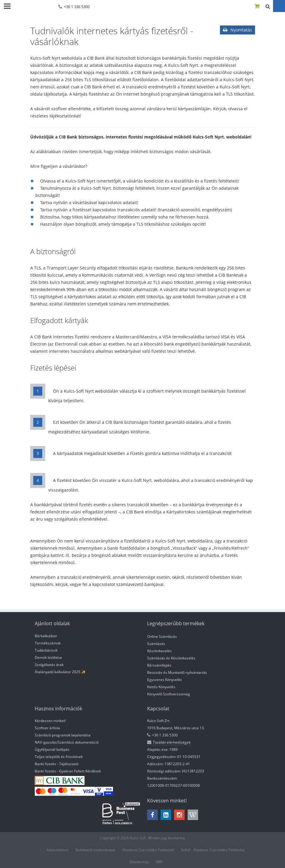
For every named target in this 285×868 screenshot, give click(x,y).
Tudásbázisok (46, 650)
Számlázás (156, 644)
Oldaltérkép (139, 862)
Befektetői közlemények (95, 850)
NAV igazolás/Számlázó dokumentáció (67, 742)
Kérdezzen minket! (50, 721)
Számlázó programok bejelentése (63, 735)
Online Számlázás (162, 636)
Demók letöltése (48, 657)
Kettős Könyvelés (161, 687)
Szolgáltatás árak (49, 665)
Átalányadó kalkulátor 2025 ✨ (60, 672)
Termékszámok (48, 643)
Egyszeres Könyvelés (165, 680)
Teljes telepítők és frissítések (59, 757)
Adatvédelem (58, 850)
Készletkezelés (159, 651)
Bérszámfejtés (159, 665)
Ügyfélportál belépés (52, 749)
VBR (159, 862)
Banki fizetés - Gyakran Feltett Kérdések (68, 771)
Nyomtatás (238, 30)
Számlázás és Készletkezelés (171, 658)
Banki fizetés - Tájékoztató (57, 764)
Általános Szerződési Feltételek (148, 850)
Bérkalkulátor (46, 636)
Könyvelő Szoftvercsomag (169, 694)
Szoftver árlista (47, 728)
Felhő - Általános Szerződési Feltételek (213, 850)
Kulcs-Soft (33, 6)
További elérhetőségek (169, 742)
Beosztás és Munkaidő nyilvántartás (177, 672)
